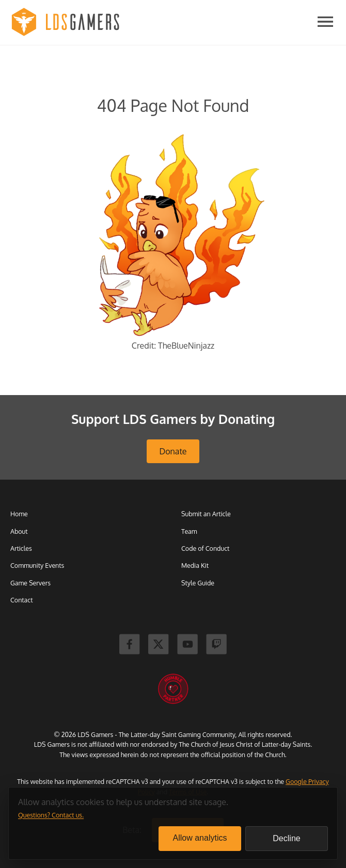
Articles (21, 548)
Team (189, 531)
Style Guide (198, 583)
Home (19, 514)
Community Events (37, 565)
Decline (286, 838)
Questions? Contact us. (51, 815)
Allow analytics (200, 838)
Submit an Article (206, 514)
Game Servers (30, 583)
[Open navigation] (325, 22)
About (19, 531)
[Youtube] (187, 645)
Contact (21, 600)
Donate (173, 451)
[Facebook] (130, 645)
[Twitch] (216, 645)
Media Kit (195, 565)
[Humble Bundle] (173, 689)
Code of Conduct (205, 548)
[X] (159, 645)
